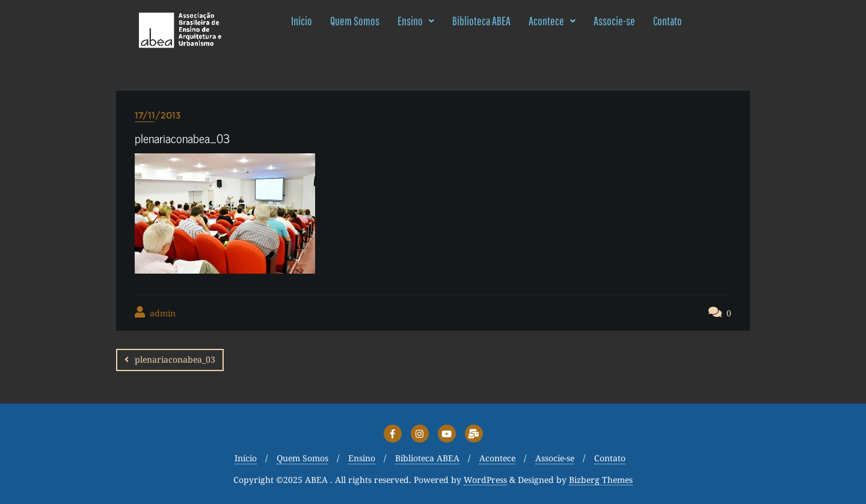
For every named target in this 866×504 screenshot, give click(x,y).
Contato (668, 21)
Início (302, 21)
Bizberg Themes (601, 480)
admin (155, 312)
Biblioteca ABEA (481, 21)
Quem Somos (355, 21)
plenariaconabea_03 (175, 359)
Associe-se (614, 21)
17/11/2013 (158, 115)
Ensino (416, 21)
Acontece (552, 21)
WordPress (485, 480)
